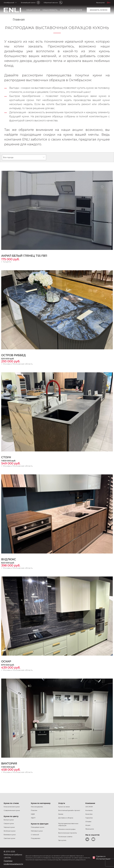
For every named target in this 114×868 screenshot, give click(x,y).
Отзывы (88, 821)
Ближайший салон (28, 3)
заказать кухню (99, 10)
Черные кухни (9, 827)
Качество (89, 814)
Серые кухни (9, 823)
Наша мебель (50, 10)
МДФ (33, 814)
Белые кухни (9, 820)
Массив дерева (37, 807)
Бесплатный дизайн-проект (69, 810)
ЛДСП (33, 818)
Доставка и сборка (66, 818)
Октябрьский (9, 3)
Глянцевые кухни (38, 827)
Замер (61, 814)
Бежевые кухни (10, 835)
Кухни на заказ (64, 807)
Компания (76, 10)
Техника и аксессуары (67, 829)
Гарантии (89, 818)
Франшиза (100, 3)
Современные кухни (12, 810)
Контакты (89, 810)
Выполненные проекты (68, 833)
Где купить (62, 840)
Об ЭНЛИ (89, 807)
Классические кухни (12, 807)
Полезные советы (65, 837)
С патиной (35, 835)
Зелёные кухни (10, 831)
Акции (88, 825)
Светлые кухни (9, 838)
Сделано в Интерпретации (103, 858)
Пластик (34, 810)
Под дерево (36, 838)
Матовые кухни (37, 831)
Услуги (64, 10)
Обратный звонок (51, 3)
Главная (19, 19)
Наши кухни (33, 10)
